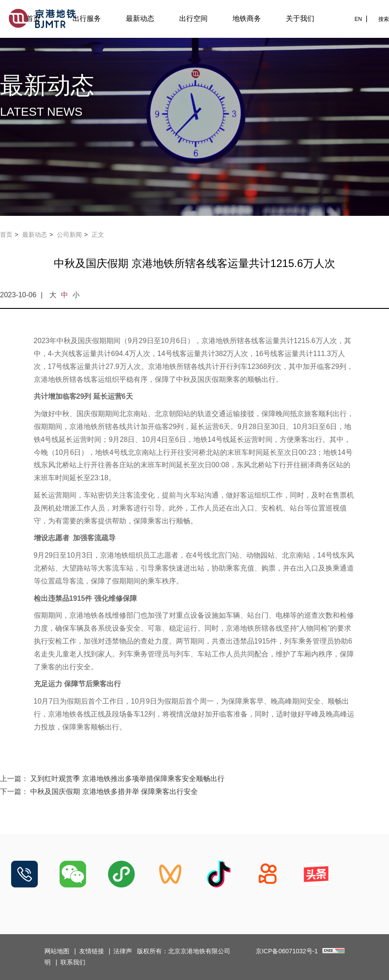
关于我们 (300, 18)
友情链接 (92, 951)
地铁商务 (247, 18)
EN (358, 19)
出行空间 (193, 18)
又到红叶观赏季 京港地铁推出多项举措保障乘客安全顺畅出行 (127, 779)
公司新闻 (69, 235)
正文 (98, 235)
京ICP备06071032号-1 (287, 951)
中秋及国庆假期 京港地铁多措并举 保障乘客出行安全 (114, 792)
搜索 (384, 19)
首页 (33, 18)
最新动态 (140, 18)
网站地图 (57, 951)
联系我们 (73, 962)
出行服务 (87, 18)
